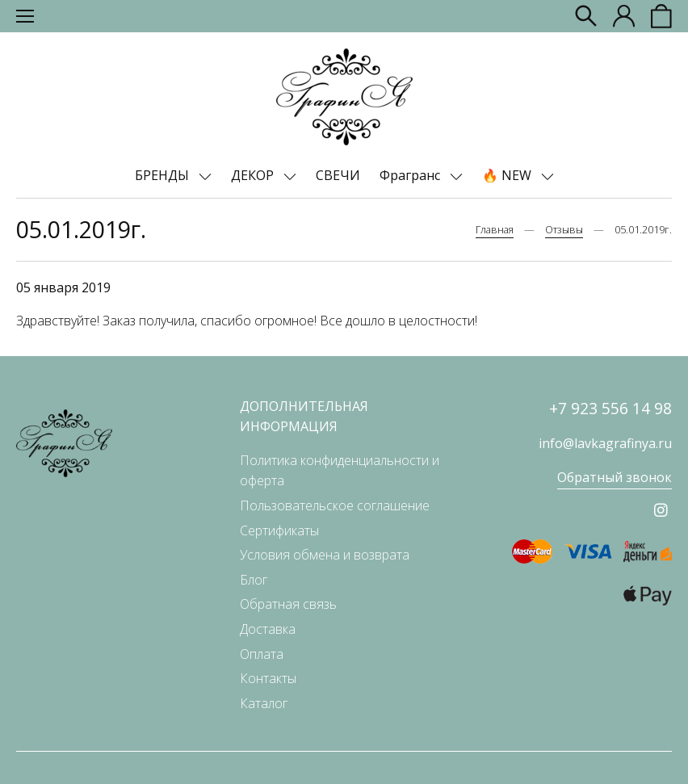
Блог (254, 580)
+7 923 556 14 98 (610, 408)
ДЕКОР (254, 175)
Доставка (268, 629)
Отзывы (564, 229)
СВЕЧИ (338, 175)
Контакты (268, 678)
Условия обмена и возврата (325, 555)
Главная (495, 229)
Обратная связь (288, 604)
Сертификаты (279, 530)
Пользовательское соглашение (335, 505)
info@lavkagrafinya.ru (605, 443)
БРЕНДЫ (164, 175)
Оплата (262, 654)
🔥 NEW (508, 175)
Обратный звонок (615, 477)
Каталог (264, 703)
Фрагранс (411, 175)
